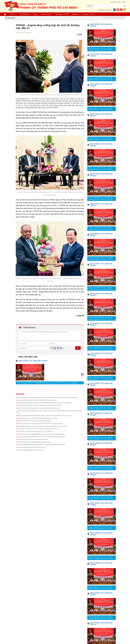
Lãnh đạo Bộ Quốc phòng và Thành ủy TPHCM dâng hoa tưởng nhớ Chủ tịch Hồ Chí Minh (44, 403)
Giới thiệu (113, 2)
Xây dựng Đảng (24, 14)
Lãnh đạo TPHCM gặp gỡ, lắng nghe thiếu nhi (31, 450)
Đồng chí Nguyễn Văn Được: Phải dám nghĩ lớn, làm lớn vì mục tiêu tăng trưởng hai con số (44, 416)
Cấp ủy (35, 14)
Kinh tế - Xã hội (46, 14)
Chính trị (13, 14)
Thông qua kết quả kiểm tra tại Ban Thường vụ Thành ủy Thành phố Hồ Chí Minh (41, 445)
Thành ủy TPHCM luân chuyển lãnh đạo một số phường (34, 442)
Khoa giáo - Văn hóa (88, 14)
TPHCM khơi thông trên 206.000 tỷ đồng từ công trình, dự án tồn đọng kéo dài (40, 434)
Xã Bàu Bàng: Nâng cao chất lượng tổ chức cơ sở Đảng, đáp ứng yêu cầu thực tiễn (42, 426)
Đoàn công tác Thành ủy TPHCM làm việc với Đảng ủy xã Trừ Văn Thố (38, 429)
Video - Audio (121, 2)
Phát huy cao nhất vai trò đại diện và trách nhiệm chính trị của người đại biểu (40, 424)
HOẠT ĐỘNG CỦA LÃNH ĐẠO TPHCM (33, 361)
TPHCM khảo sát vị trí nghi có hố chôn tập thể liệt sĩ (32, 439)
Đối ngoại (75, 14)
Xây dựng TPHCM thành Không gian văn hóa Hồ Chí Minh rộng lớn (37, 400)
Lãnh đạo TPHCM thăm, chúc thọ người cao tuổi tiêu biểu (34, 421)
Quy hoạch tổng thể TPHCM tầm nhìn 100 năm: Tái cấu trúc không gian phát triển (41, 437)
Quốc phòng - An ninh (62, 14)
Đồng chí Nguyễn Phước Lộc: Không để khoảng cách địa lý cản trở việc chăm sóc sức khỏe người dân (47, 383)
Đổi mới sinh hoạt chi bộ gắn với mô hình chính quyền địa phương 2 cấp (38, 408)
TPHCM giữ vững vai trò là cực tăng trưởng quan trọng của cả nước (37, 418)
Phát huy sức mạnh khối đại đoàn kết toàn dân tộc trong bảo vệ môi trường (39, 405)
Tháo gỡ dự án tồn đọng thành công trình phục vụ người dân (35, 431)
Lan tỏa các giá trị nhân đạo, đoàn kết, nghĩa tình (32, 447)
